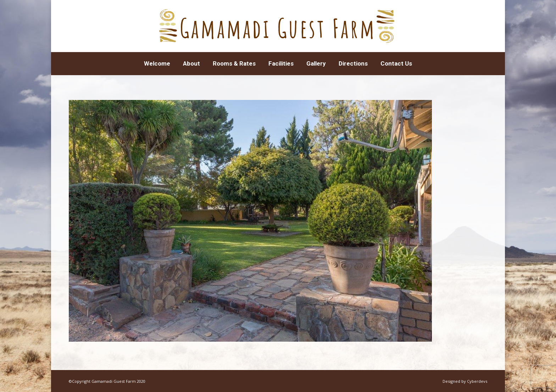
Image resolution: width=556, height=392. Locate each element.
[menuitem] (157, 64)
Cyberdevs (477, 381)
